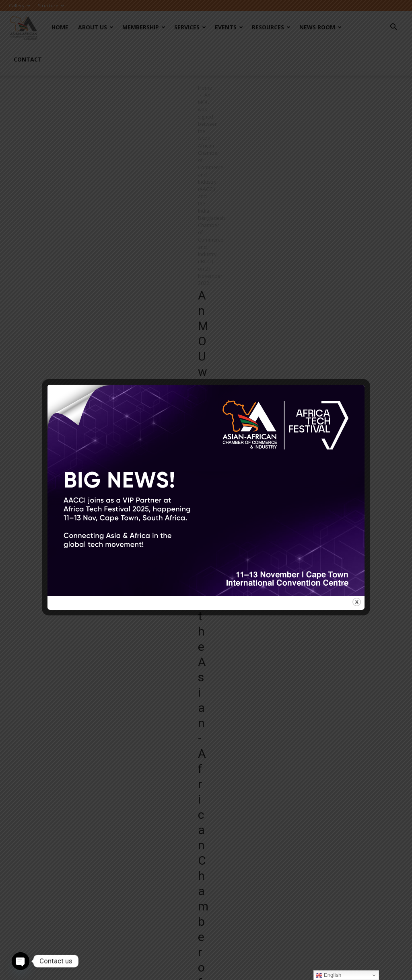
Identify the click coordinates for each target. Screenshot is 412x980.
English (329, 975)
